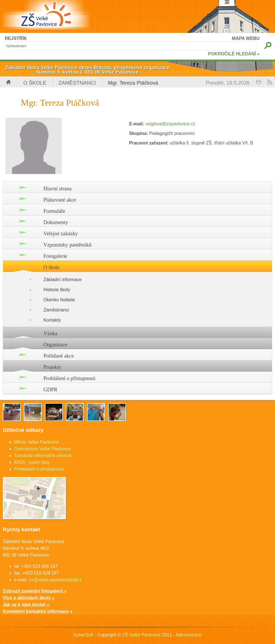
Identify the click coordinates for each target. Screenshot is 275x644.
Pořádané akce (59, 356)
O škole (35, 83)
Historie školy (57, 290)
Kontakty (52, 320)
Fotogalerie (55, 256)
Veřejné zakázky (61, 233)
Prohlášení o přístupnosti (70, 378)
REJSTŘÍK (16, 38)
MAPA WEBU (246, 38)
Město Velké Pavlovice (36, 442)
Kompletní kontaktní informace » (38, 611)
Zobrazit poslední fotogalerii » (35, 591)
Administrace (189, 635)
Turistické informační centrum (43, 456)
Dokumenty (56, 222)
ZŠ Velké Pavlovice (141, 635)
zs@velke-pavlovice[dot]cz (55, 580)
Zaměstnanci (77, 83)
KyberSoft (83, 635)
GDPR (51, 389)
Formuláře (54, 211)
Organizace (55, 344)
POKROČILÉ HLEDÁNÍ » (234, 54)
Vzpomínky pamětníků (68, 245)
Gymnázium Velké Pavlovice (42, 449)
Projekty (52, 367)
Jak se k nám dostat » (26, 605)
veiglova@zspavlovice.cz (170, 124)
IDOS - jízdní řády (32, 462)
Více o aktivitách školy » (29, 598)
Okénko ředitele (59, 300)
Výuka (51, 333)
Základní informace (63, 280)
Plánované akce (60, 200)
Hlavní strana (58, 188)
